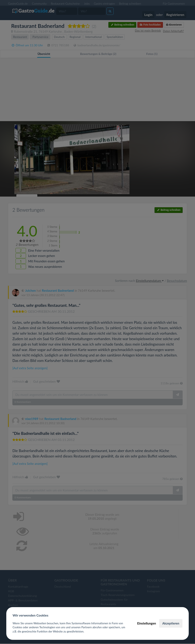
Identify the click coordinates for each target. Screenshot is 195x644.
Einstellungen (147, 623)
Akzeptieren (171, 623)
